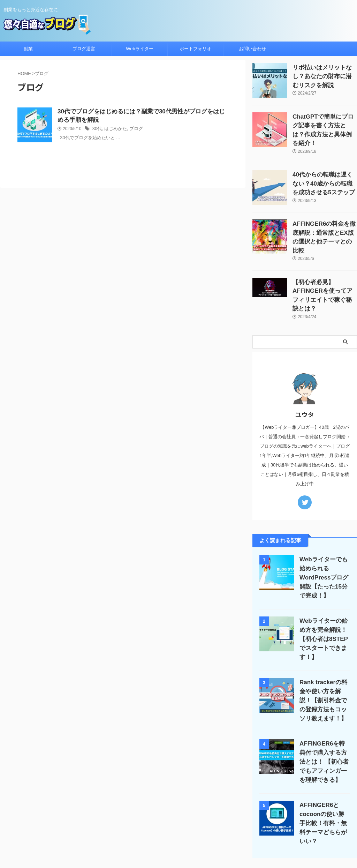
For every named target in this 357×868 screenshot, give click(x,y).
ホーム (99, 822)
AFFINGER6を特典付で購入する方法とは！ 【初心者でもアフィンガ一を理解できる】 (324, 714)
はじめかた (114, 130)
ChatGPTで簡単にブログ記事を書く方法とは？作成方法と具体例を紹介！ (324, 124)
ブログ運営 (84, 49)
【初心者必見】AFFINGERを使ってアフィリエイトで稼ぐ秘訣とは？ (325, 272)
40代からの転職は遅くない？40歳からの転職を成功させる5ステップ (325, 173)
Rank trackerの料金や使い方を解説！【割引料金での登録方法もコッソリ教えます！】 (323, 653)
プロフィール (187, 822)
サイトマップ (219, 822)
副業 (28, 49)
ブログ (133, 130)
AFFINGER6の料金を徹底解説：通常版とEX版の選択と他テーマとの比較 (324, 222)
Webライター (140, 49)
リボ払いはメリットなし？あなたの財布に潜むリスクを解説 (324, 75)
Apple (162, 822)
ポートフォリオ (195, 49)
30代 (97, 130)
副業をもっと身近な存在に (178, 836)
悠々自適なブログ (178, 845)
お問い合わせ (252, 49)
